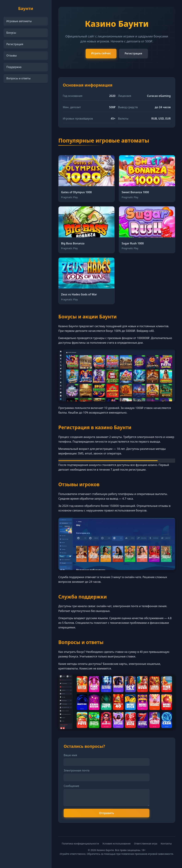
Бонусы (11, 33)
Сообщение (71, 786)
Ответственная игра (146, 844)
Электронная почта (77, 770)
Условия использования (116, 844)
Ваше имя (70, 755)
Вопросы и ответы (18, 78)
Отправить (107, 813)
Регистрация (15, 44)
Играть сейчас (101, 53)
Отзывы (12, 55)
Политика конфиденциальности (80, 844)
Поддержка (14, 67)
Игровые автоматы (19, 21)
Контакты (166, 844)
